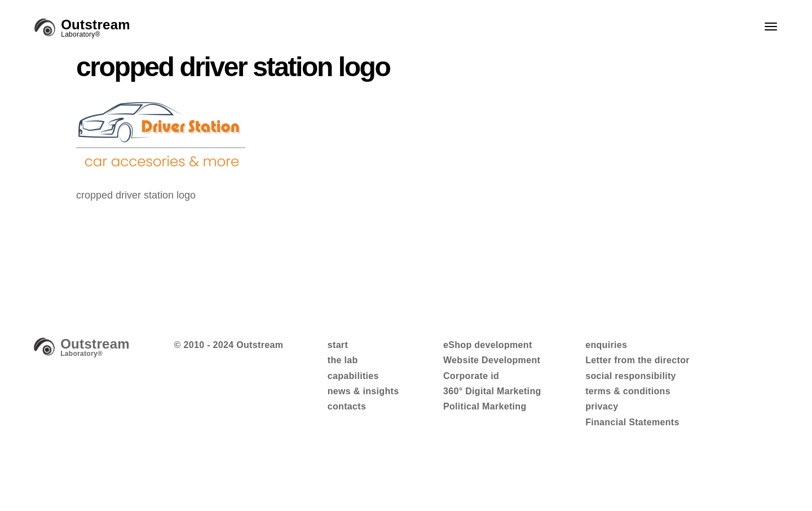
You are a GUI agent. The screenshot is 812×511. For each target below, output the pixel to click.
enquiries (606, 345)
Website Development (492, 360)
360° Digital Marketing (492, 391)
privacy (602, 406)
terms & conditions (628, 391)
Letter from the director (637, 360)
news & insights (363, 391)
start (338, 345)
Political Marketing (485, 406)
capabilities (353, 376)
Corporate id (471, 376)
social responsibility (631, 376)
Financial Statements (632, 422)
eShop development (488, 345)
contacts (347, 406)
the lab (343, 360)
